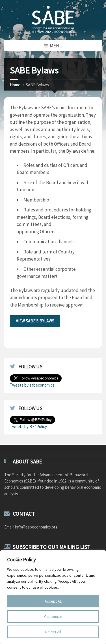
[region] (53, 597)
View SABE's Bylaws (35, 321)
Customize (53, 616)
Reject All (53, 632)
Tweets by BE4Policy (28, 426)
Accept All (53, 601)
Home (15, 85)
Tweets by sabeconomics (32, 385)
